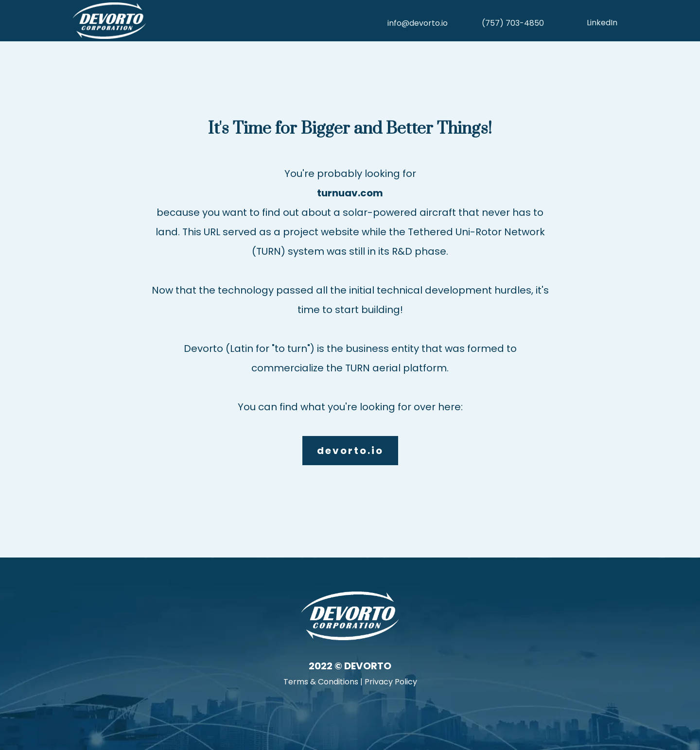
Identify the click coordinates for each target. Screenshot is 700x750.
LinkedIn (602, 23)
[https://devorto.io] (209, 21)
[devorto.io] (350, 451)
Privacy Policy (391, 682)
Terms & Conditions (321, 682)
